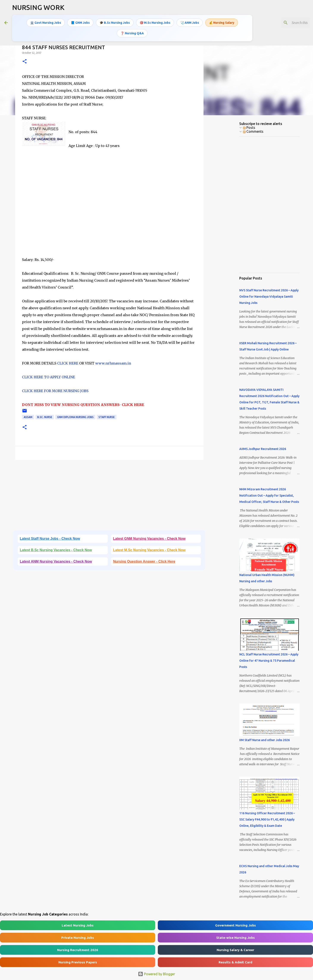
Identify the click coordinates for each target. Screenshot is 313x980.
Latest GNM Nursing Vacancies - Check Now (149, 539)
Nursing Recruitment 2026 (78, 950)
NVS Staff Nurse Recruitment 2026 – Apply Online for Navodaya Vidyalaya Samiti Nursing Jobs (269, 297)
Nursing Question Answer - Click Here (144, 561)
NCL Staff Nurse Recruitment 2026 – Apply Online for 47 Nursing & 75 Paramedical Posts (269, 661)
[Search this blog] (287, 23)
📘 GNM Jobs (80, 23)
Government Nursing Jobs (236, 925)
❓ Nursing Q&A (132, 33)
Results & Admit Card (235, 962)
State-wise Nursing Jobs (236, 938)
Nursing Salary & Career (235, 950)
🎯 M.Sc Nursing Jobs (155, 23)
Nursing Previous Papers (78, 962)
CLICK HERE (67, 363)
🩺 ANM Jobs (190, 23)
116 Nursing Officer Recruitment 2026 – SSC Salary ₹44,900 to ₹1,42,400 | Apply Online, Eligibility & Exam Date (267, 819)
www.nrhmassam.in (113, 363)
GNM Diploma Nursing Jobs (75, 417)
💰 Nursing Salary (222, 23)
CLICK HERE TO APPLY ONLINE (49, 377)
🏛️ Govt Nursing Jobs (46, 23)
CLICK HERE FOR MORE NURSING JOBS (55, 391)
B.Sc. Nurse (45, 417)
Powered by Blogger (156, 974)
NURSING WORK (38, 7)
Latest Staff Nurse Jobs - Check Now (50, 539)
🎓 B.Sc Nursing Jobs (115, 23)
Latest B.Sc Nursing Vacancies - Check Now (56, 550)
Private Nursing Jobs (78, 938)
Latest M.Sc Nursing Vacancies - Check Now (149, 550)
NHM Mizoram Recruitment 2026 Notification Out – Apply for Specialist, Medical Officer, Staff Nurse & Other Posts (269, 496)
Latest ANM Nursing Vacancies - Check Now (56, 561)
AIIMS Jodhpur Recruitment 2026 (263, 449)
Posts (249, 128)
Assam (28, 417)
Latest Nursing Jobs (78, 925)
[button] (25, 62)
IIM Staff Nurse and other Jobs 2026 (264, 740)
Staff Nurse (107, 417)
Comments (253, 131)
